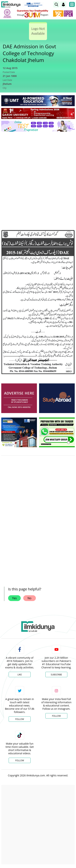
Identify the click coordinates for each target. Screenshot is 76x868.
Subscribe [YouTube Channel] (56, 675)
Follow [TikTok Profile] (20, 760)
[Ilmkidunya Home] (11, 4)
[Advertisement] (38, 174)
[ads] (19, 398)
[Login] (63, 4)
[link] (56, 4)
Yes (14, 598)
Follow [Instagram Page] (56, 716)
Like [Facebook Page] (20, 675)
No (30, 598)
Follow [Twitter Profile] (20, 719)
